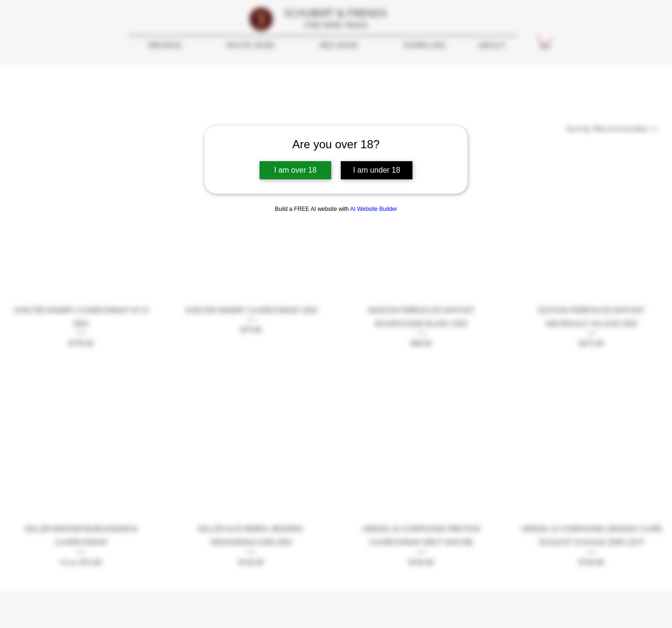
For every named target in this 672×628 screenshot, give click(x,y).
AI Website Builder (374, 209)
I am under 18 (377, 170)
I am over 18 (296, 170)
